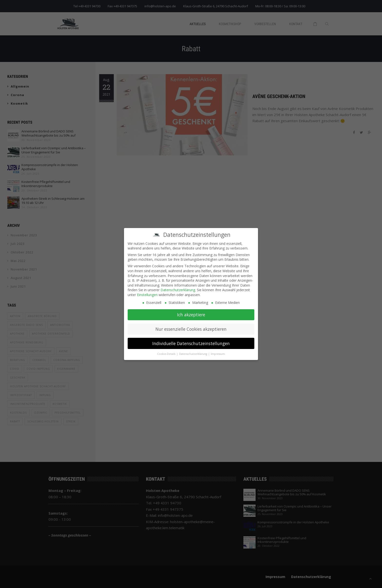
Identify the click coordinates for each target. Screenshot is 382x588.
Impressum (218, 353)
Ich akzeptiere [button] (191, 313)
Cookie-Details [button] (167, 353)
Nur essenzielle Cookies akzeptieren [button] (191, 328)
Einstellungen (147, 293)
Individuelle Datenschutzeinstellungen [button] (191, 342)
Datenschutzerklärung (178, 289)
